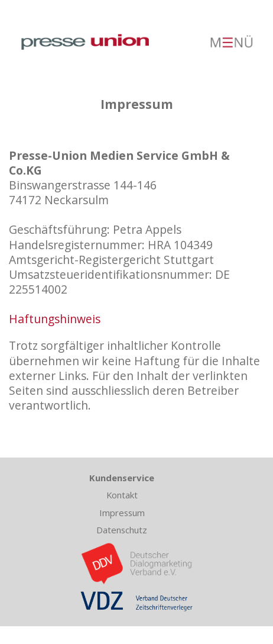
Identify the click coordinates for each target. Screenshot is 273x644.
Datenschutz (122, 530)
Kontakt (122, 495)
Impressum (122, 513)
